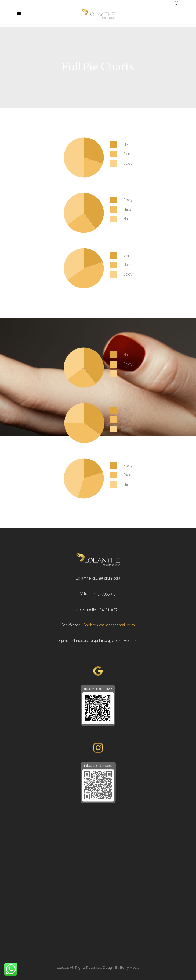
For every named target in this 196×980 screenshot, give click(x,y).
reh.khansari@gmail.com (114, 625)
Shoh (88, 625)
